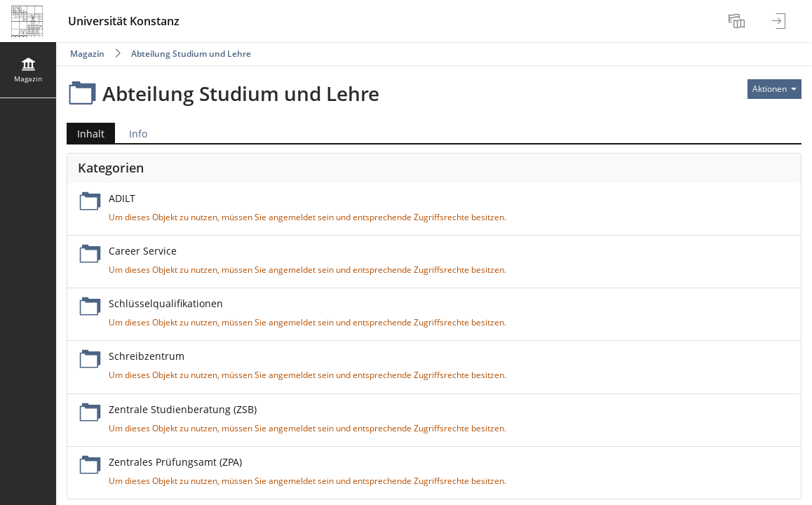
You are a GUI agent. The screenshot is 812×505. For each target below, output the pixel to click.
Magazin (87, 54)
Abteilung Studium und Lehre (191, 54)
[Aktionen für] (774, 89)
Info (138, 134)
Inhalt (86, 134)
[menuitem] (738, 21)
